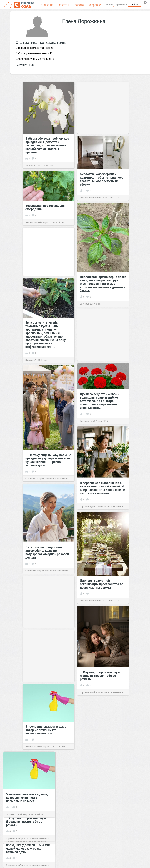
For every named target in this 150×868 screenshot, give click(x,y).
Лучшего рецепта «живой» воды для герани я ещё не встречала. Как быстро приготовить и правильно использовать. (99, 401)
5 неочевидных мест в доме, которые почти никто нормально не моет (46, 730)
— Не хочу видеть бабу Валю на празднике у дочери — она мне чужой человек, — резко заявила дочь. (48, 460)
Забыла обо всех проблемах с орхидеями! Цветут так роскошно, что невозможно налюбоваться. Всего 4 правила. (47, 145)
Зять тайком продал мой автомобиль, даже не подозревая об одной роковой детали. (47, 552)
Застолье (30, 165)
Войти (134, 4)
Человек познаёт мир (90, 198)
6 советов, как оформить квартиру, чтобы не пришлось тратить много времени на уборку (102, 179)
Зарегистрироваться (116, 4)
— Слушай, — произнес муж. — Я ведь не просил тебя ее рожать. (102, 676)
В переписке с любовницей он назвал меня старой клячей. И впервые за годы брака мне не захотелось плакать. (102, 488)
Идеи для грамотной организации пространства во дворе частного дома (102, 584)
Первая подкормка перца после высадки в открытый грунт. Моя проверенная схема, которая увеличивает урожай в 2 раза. (103, 284)
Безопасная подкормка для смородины (45, 207)
